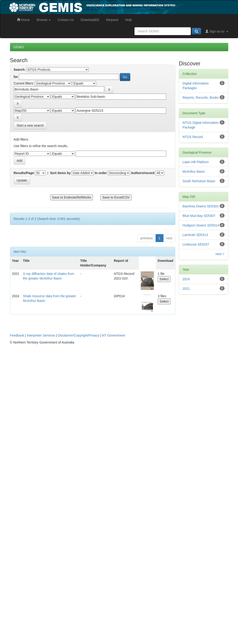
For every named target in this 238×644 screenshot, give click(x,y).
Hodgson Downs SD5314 (201, 225)
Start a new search (30, 125)
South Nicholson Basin (199, 181)
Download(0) (90, 20)
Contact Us (66, 20)
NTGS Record (193, 137)
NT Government (113, 335)
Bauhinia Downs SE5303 (201, 206)
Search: (20, 70)
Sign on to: (217, 31)
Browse (44, 20)
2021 (186, 289)
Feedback (17, 335)
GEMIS (19, 47)
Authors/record (143, 173)
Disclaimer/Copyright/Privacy (79, 335)
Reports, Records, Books (201, 98)
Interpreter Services (41, 335)
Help (129, 20)
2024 (186, 279)
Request (112, 20)
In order (101, 173)
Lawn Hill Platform (196, 162)
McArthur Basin (194, 172)
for (16, 77)
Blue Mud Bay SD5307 (199, 216)
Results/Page (24, 173)
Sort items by (60, 173)
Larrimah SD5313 (195, 235)
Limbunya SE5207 (196, 244)
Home (23, 20)
